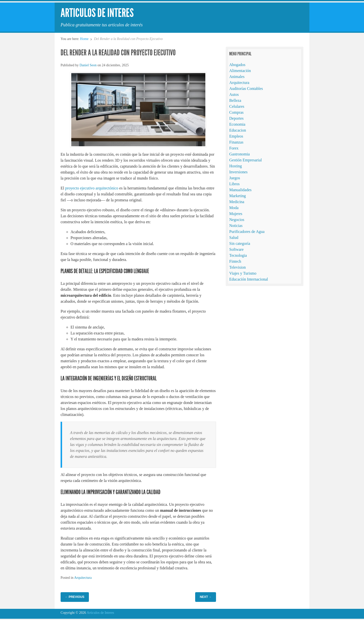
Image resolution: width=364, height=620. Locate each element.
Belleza (235, 100)
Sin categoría (240, 243)
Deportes (236, 118)
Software (236, 249)
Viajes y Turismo (243, 273)
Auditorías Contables (246, 89)
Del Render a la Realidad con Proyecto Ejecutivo (118, 53)
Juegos (235, 178)
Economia (237, 124)
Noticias (236, 226)
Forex (234, 148)
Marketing (237, 196)
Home (84, 39)
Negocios (237, 220)
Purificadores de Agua (247, 232)
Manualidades (240, 190)
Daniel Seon (88, 65)
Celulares (237, 106)
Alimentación (240, 71)
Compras (236, 112)
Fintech (235, 261)
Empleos (236, 136)
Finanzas (236, 142)
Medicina (237, 202)
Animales (237, 77)
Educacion (238, 130)
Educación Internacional (249, 279)
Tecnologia (238, 255)
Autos (234, 94)
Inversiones (238, 172)
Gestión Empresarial (245, 160)
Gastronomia (239, 154)
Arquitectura (83, 578)
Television (237, 267)
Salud (234, 237)
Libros (234, 184)
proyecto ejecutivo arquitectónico (92, 188)
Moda (234, 208)
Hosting (236, 166)
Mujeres (236, 214)
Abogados (237, 65)
